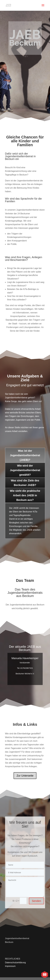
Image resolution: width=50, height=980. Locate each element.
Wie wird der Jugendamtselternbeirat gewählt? (25, 470)
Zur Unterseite (25, 776)
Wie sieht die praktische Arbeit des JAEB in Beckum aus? (25, 495)
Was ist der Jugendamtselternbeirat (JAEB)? (25, 455)
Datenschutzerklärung (15, 963)
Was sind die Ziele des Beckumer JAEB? (25, 483)
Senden (36, 901)
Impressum (10, 966)
